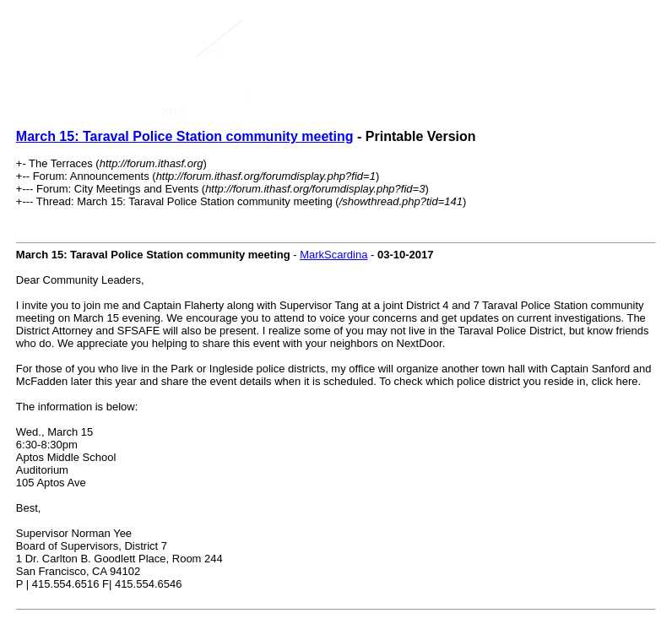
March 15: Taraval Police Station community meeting (185, 136)
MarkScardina (333, 255)
